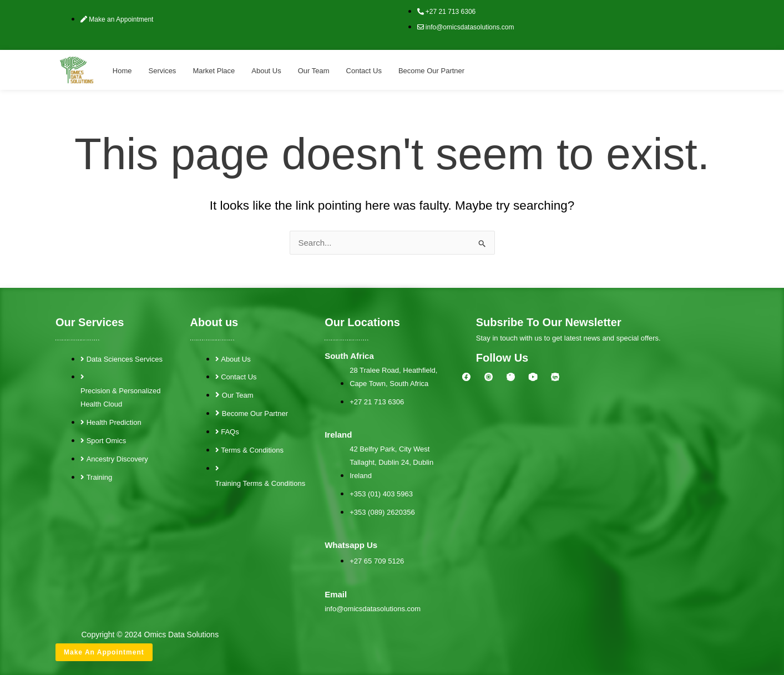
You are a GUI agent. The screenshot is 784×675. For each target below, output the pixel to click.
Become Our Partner (431, 71)
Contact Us (364, 71)
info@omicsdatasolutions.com (373, 609)
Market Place (214, 71)
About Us (266, 71)
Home (122, 71)
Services (163, 71)
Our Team (314, 71)
